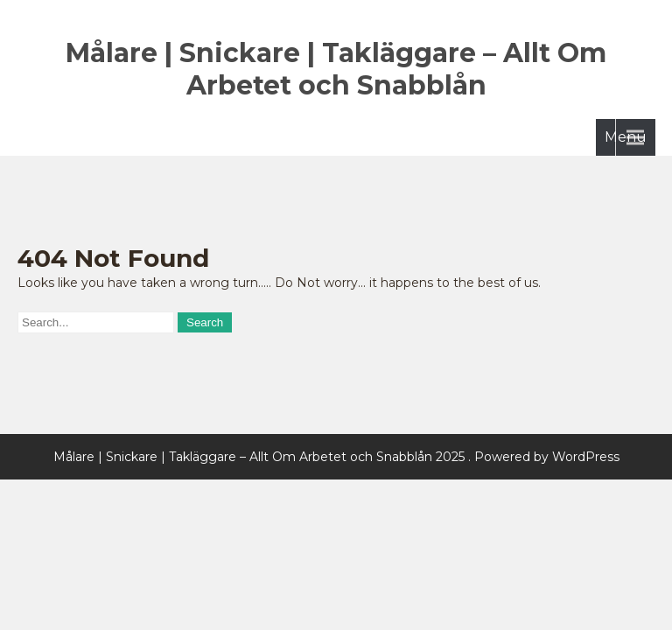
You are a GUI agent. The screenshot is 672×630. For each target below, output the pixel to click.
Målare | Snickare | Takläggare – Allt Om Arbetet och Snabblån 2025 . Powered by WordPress (336, 457)
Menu (626, 137)
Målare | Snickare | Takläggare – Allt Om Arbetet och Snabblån (336, 69)
